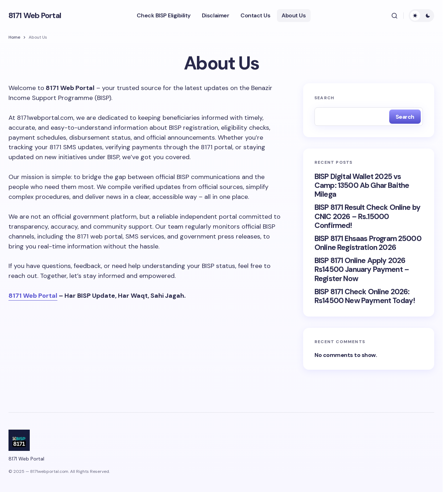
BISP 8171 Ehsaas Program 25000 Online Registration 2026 (368, 243)
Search (324, 98)
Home (14, 37)
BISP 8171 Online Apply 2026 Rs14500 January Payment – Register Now (362, 270)
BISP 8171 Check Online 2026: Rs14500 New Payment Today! (365, 296)
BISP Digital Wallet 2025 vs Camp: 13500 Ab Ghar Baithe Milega (362, 186)
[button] (395, 16)
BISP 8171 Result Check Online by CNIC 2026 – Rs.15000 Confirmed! (367, 217)
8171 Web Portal (35, 15)
